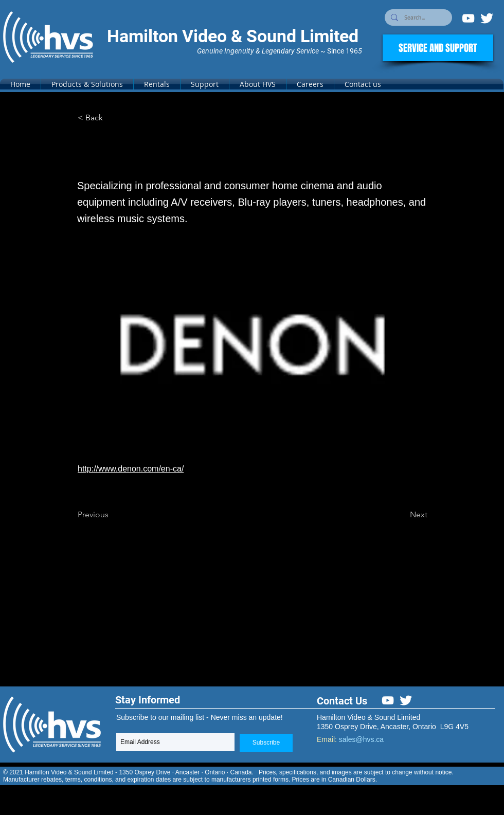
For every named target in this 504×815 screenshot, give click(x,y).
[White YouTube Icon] (468, 18)
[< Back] (112, 118)
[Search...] (417, 18)
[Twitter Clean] (487, 18)
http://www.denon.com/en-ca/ (131, 469)
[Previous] (112, 515)
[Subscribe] (266, 743)
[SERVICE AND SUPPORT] (438, 48)
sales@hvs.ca (361, 739)
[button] (87, 84)
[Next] (402, 515)
